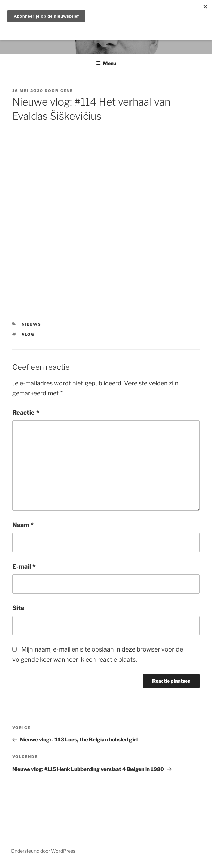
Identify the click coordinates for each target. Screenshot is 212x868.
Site (18, 608)
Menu (106, 63)
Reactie (26, 413)
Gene (67, 91)
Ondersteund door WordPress (43, 851)
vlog (28, 334)
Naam (23, 525)
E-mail (24, 566)
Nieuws (32, 324)
